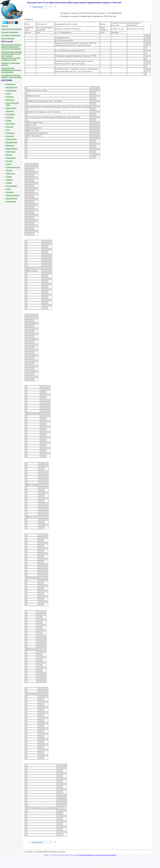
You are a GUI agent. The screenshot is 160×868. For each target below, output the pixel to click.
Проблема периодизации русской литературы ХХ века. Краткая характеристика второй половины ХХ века (12, 56)
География (10, 114)
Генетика (10, 111)
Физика (9, 183)
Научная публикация (10, 32)
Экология (10, 192)
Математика (11, 142)
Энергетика (11, 202)
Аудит (8, 94)
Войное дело (11, 108)
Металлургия (11, 149)
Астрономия (11, 91)
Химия (8, 189)
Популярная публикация (11, 29)
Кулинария (10, 133)
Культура (10, 136)
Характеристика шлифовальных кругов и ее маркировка (11, 70)
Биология (10, 97)
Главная (5, 26)
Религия (9, 161)
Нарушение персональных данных (106, 855)
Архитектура (11, 87)
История (9, 127)
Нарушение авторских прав (87, 855)
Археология (11, 84)
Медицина (10, 145)
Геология (9, 117)
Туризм (9, 177)
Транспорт (10, 173)
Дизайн (9, 121)
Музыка (9, 155)
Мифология (11, 152)
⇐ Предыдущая (36, 7)
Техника (9, 170)
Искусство (10, 124)
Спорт (9, 164)
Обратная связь (8, 38)
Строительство (13, 167)
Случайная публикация (11, 35)
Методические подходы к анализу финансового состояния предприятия (12, 47)
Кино (8, 130)
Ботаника (10, 100)
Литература (11, 139)
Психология (11, 158)
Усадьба (9, 180)
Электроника (11, 198)
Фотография (11, 186)
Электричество (12, 195)
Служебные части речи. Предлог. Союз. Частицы (11, 76)
